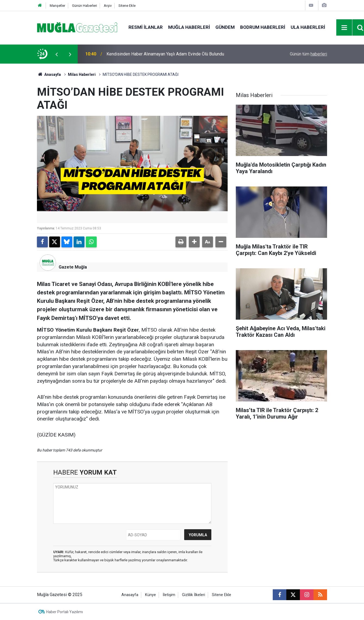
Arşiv (108, 6)
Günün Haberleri (84, 6)
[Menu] (344, 28)
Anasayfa (49, 74)
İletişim (169, 595)
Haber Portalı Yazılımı (65, 612)
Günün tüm (308, 54)
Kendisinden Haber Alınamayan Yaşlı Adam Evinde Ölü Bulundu (165, 54)
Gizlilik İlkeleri (194, 595)
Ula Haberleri (308, 27)
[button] (194, 242)
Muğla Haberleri (189, 27)
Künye (150, 595)
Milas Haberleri (82, 74)
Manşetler (57, 6)
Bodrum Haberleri (263, 27)
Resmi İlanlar (146, 27)
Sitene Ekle (127, 6)
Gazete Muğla (73, 267)
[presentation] (57, 54)
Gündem (225, 27)
